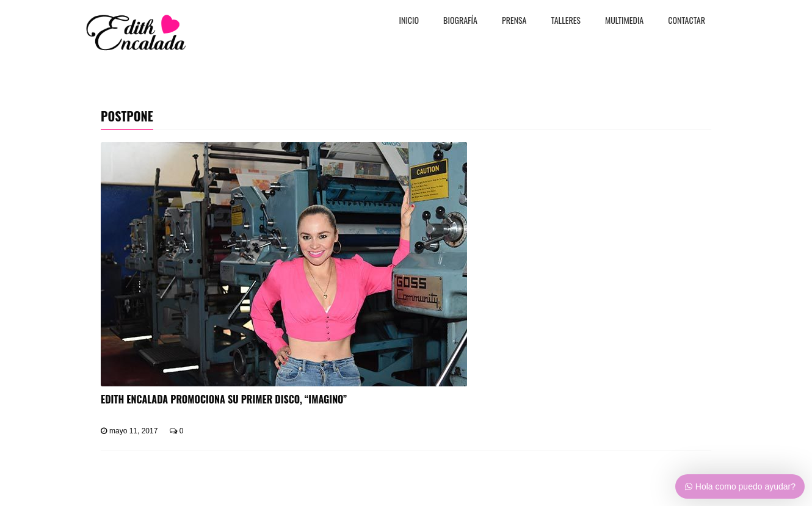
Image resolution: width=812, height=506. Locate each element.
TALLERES (566, 21)
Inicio (409, 21)
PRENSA (514, 21)
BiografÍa (460, 21)
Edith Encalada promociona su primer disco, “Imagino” (224, 399)
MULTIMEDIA (624, 21)
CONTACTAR (687, 21)
